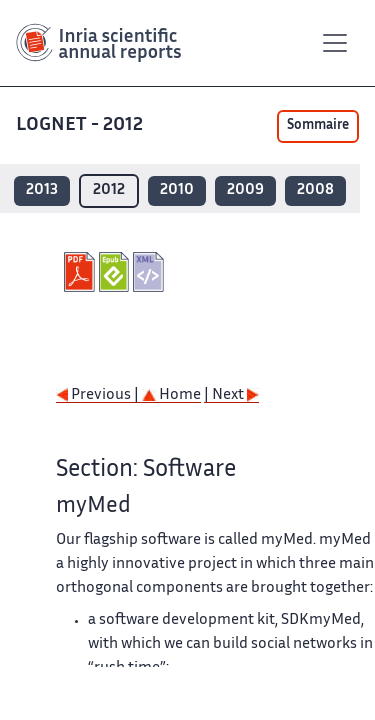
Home (171, 395)
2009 (245, 190)
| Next (231, 395)
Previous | (99, 395)
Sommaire (318, 126)
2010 (177, 190)
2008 (315, 190)
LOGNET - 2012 (81, 125)
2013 (42, 190)
